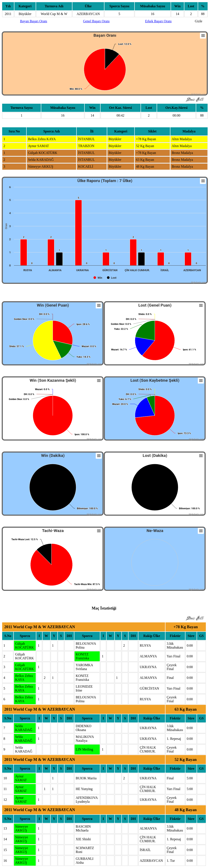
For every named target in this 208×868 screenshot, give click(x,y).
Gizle (199, 21)
